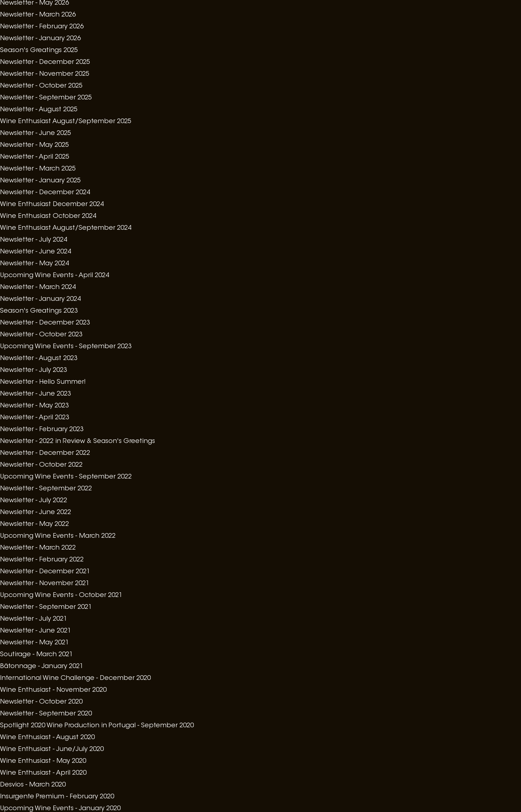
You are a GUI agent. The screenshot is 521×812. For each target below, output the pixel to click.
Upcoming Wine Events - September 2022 (66, 477)
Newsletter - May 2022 (34, 524)
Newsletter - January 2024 (40, 299)
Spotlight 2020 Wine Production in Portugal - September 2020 (97, 726)
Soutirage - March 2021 (36, 655)
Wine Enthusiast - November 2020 (53, 690)
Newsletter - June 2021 (36, 631)
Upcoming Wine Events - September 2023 (66, 347)
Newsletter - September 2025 (46, 98)
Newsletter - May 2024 (34, 264)
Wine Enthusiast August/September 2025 (66, 122)
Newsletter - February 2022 (42, 560)
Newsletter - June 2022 (36, 513)
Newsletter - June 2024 (36, 252)
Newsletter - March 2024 (38, 288)
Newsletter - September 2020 (46, 714)
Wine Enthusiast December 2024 (52, 205)
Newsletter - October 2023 (41, 335)
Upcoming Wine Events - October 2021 (61, 596)
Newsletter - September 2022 (46, 489)
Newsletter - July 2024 (34, 240)
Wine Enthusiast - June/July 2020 (52, 750)
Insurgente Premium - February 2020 (57, 797)
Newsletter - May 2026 (34, 3)
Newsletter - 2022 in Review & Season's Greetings (78, 442)
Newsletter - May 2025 (34, 145)
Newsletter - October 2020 (41, 702)
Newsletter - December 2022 (45, 453)
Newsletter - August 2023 (39, 359)
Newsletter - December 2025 (45, 62)
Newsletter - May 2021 (34, 643)
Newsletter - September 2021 (46, 607)
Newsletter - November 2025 (45, 74)
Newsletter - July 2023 (34, 370)
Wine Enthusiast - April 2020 (43, 773)
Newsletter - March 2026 (38, 15)
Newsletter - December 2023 (45, 323)
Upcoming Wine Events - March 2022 (58, 536)
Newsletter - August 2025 (39, 110)
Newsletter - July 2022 (34, 501)
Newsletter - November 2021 (45, 584)
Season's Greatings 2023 (39, 311)
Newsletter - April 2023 (35, 418)
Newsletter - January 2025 (40, 181)
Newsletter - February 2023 (42, 430)
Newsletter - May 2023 (34, 406)
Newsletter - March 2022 (38, 548)
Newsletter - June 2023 (36, 394)
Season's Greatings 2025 (39, 51)
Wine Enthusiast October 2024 (48, 216)
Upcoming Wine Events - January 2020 (60, 809)
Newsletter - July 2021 (34, 619)
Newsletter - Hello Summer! (43, 382)
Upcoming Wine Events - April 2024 (55, 276)
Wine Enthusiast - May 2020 (43, 761)
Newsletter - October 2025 (41, 86)
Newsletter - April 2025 (35, 157)
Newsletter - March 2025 (38, 169)
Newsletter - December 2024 (45, 193)
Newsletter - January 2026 (40, 39)
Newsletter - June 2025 (36, 134)
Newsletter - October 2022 (41, 465)
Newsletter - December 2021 (45, 572)
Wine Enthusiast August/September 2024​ (66, 228)
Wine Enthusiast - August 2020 (47, 738)
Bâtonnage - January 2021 (42, 667)
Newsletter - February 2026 (42, 27)
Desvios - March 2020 (33, 785)
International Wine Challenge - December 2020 (75, 678)
